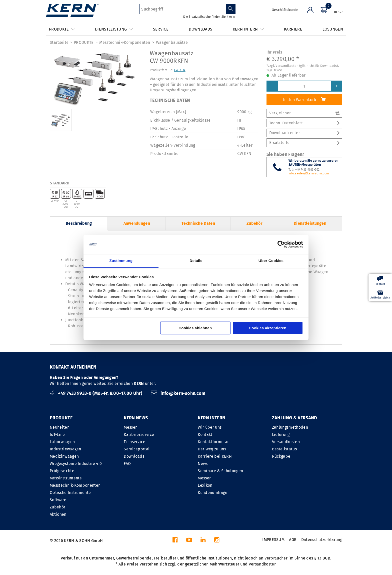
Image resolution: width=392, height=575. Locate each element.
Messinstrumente (66, 478)
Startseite (59, 42)
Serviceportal (137, 449)
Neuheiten (60, 427)
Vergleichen (304, 113)
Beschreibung (79, 223)
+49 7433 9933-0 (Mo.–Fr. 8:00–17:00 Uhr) (97, 393)
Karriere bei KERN (215, 456)
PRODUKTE (84, 42)
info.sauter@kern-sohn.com (309, 173)
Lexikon (205, 485)
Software (58, 500)
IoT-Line (57, 435)
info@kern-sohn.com (178, 393)
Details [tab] (196, 261)
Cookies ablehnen (195, 328)
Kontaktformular (213, 442)
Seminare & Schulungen (220, 471)
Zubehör (254, 223)
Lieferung (281, 435)
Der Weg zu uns (212, 449)
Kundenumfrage (212, 493)
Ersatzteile (304, 142)
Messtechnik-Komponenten (125, 42)
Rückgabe (281, 456)
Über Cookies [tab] (271, 261)
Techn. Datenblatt (304, 123)
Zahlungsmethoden (290, 427)
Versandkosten (286, 442)
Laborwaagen (62, 442)
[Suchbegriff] (183, 9)
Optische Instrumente (70, 493)
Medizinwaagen (64, 456)
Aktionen (58, 514)
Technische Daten (198, 223)
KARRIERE (293, 29)
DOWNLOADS (200, 29)
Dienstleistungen (310, 223)
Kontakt (205, 435)
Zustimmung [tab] (121, 261)
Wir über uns (210, 427)
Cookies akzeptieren (268, 328)
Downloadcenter (304, 133)
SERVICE (161, 29)
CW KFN (180, 70)
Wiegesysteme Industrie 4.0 (76, 464)
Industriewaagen (65, 449)
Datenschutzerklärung (322, 540)
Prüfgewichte (62, 471)
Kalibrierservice (139, 435)
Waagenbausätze (172, 42)
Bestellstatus (284, 449)
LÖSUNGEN (333, 29)
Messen (131, 427)
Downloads (134, 456)
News (203, 464)
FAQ (127, 464)
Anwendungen (137, 223)
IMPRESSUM (273, 540)
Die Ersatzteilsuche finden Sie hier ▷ (209, 17)
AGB (293, 540)
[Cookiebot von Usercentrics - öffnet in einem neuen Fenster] (281, 244)
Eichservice (135, 442)
